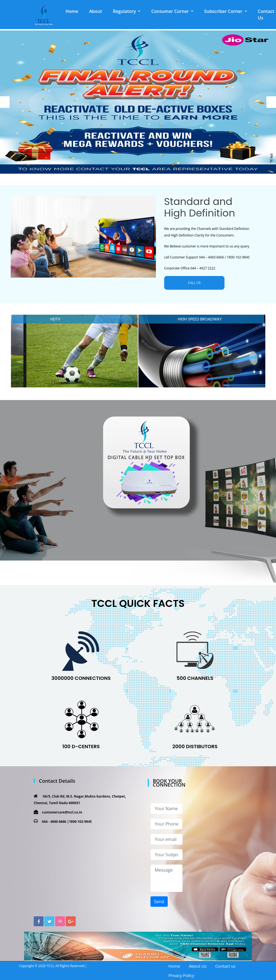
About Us (198, 966)
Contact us (225, 966)
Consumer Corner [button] (171, 11)
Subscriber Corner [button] (224, 11)
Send (159, 902)
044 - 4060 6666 (54, 822)
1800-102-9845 (80, 822)
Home (75, 11)
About (96, 11)
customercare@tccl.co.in (62, 812)
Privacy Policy (181, 975)
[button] (127, 11)
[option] (138, 102)
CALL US (194, 283)
